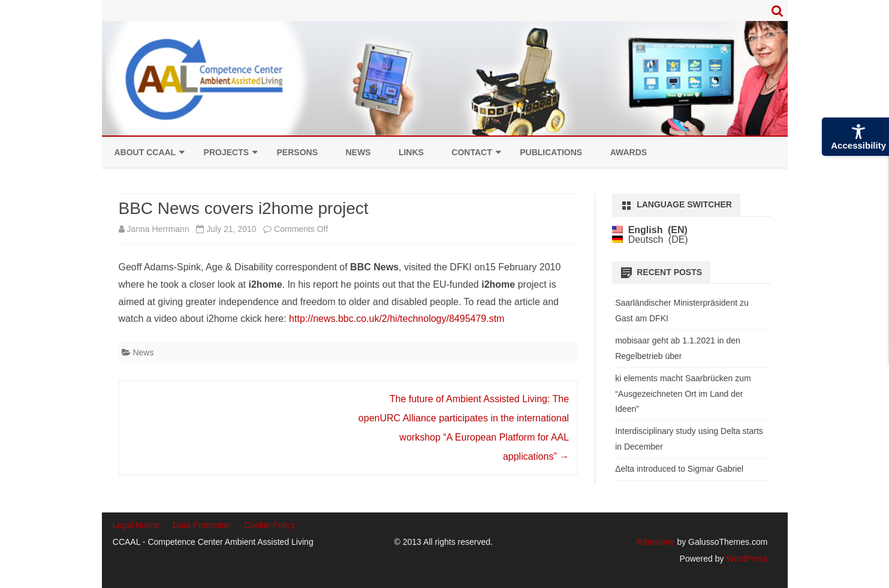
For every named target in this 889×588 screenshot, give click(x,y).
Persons (297, 152)
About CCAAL (145, 152)
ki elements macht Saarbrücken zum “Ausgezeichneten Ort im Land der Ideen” (683, 394)
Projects (226, 152)
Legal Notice (136, 525)
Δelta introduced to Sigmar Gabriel (679, 469)
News (358, 152)
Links (411, 152)
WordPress (745, 559)
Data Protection (202, 525)
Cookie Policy (269, 525)
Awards (629, 152)
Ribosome (656, 542)
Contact (471, 152)
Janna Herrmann (158, 229)
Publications (551, 152)
